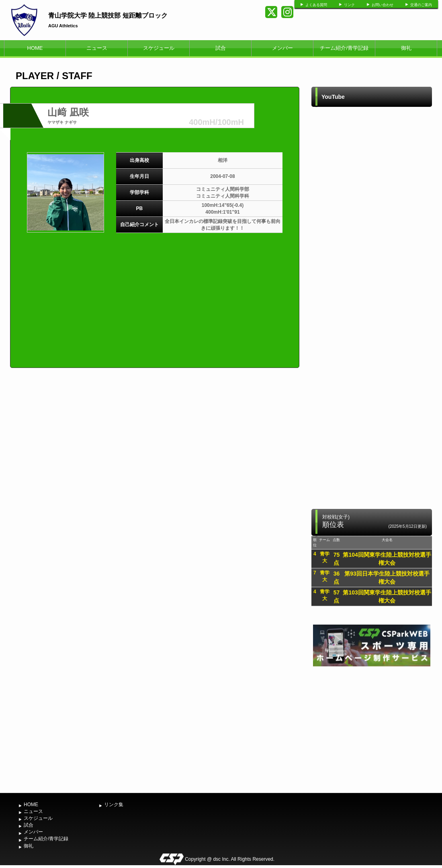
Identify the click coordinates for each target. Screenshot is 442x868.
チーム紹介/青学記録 (344, 48)
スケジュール (159, 48)
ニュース (97, 48)
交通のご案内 (421, 5)
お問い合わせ (383, 5)
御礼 (406, 48)
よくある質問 (316, 5)
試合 (221, 48)
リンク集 (114, 805)
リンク (349, 5)
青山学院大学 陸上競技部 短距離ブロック (108, 15)
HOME (35, 48)
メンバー (282, 48)
